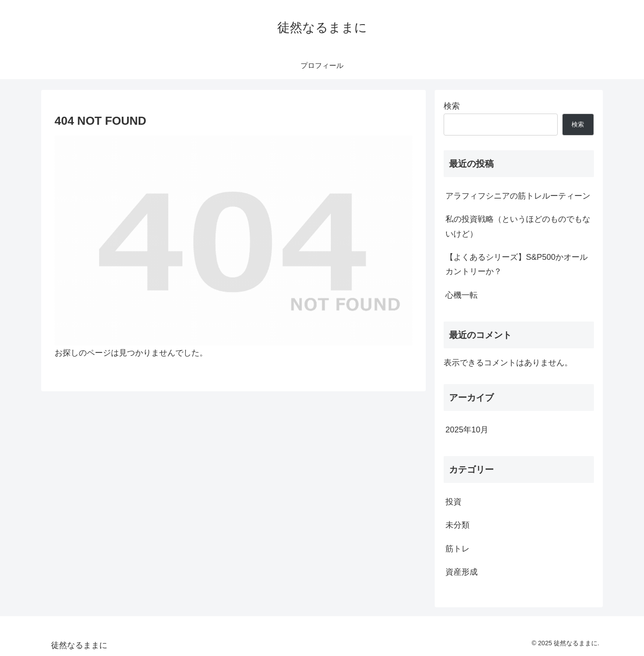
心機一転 (462, 295)
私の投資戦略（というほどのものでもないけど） (518, 226)
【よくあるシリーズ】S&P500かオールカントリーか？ (517, 264)
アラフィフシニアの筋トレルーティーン (518, 196)
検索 (452, 106)
